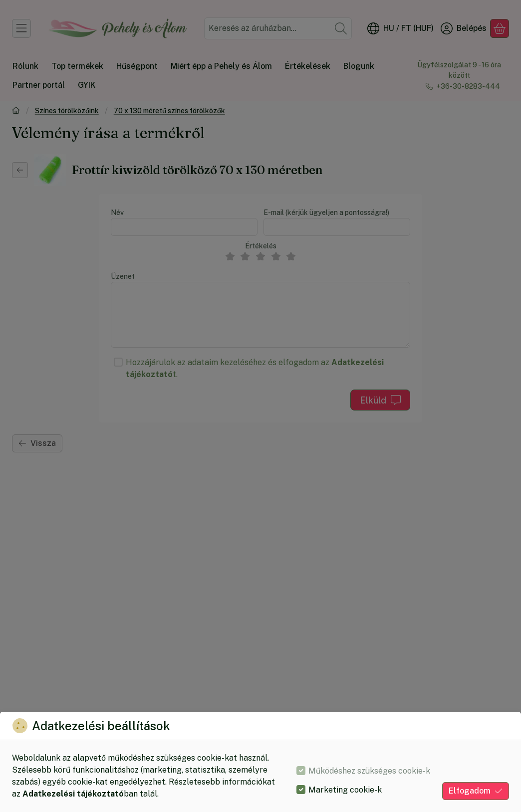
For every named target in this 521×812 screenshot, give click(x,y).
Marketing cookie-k (345, 790)
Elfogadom (476, 791)
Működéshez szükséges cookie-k (369, 771)
